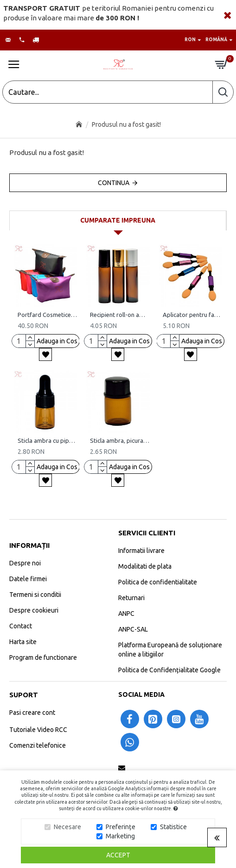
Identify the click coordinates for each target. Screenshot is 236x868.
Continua (114, 183)
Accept (118, 855)
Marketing (120, 836)
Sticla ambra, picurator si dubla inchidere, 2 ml (120, 440)
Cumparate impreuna (118, 220)
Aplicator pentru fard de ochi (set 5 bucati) (192, 315)
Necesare (67, 827)
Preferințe (121, 827)
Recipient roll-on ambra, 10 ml (120, 315)
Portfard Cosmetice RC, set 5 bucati (47, 315)
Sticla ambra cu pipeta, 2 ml (47, 440)
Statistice (173, 827)
